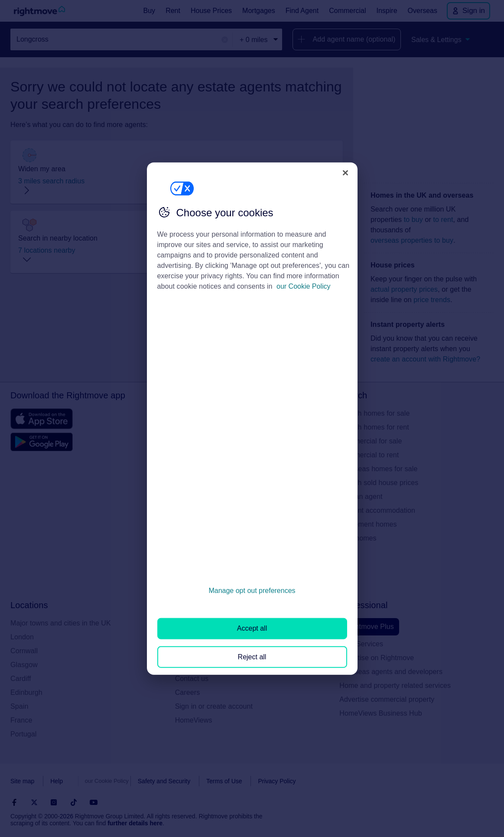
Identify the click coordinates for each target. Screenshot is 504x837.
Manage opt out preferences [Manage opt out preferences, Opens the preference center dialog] (252, 591)
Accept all (252, 628)
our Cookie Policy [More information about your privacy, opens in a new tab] (304, 286)
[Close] (345, 173)
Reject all (252, 656)
